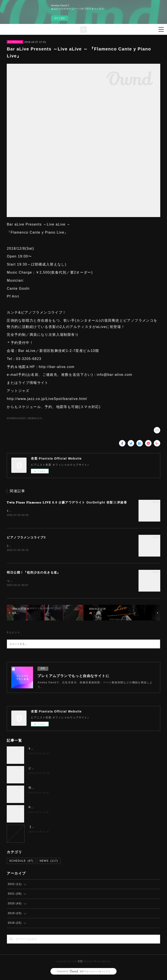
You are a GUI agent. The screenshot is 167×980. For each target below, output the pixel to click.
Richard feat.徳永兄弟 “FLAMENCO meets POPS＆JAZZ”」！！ (74, 808)
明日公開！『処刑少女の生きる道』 (33, 573)
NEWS (49, 862)
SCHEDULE (15, 42)
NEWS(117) (35, 418)
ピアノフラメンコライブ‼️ (26, 538)
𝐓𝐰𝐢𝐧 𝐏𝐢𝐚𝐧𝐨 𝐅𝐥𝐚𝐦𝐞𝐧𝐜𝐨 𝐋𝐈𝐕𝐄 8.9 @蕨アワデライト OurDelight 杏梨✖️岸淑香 (67, 502)
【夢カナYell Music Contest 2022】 (53, 828)
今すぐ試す (60, 18)
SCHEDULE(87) (16, 418)
